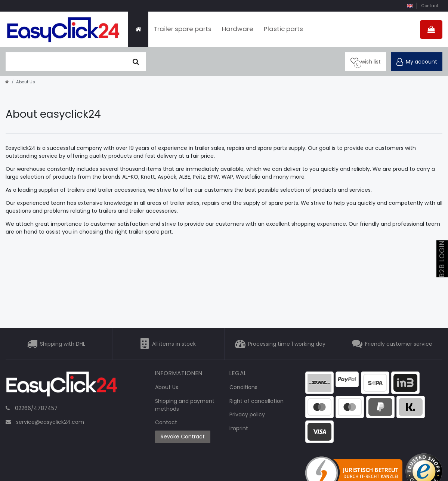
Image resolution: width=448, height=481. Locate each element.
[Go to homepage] (7, 82)
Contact (430, 6)
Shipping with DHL (63, 344)
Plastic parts (283, 29)
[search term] (66, 62)
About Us (167, 387)
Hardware (238, 29)
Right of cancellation (257, 401)
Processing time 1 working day (287, 344)
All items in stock (174, 344)
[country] (410, 6)
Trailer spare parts (183, 29)
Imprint (239, 428)
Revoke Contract (183, 437)
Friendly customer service (399, 344)
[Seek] (136, 62)
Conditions (243, 387)
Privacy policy (247, 414)
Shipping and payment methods (185, 405)
